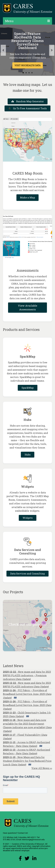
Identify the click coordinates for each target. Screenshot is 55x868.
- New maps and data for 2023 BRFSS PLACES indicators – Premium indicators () (27, 675)
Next (52, 50)
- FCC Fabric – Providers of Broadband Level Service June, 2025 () (27, 694)
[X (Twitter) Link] (27, 859)
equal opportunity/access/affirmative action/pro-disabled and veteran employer (26, 849)
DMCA (20, 846)
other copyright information (38, 846)
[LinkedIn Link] (34, 859)
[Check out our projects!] (27, 626)
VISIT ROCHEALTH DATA (28, 65)
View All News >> (42, 768)
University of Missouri (35, 844)
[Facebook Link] (20, 859)
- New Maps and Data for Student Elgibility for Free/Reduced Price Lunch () (27, 761)
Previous (3, 50)
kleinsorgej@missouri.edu (33, 840)
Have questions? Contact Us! (15, 833)
